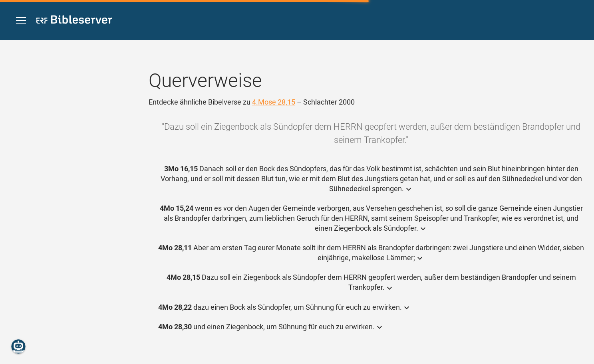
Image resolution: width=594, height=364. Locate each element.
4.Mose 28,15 (274, 102)
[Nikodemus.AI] (18, 346)
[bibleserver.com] (74, 21)
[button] (21, 21)
